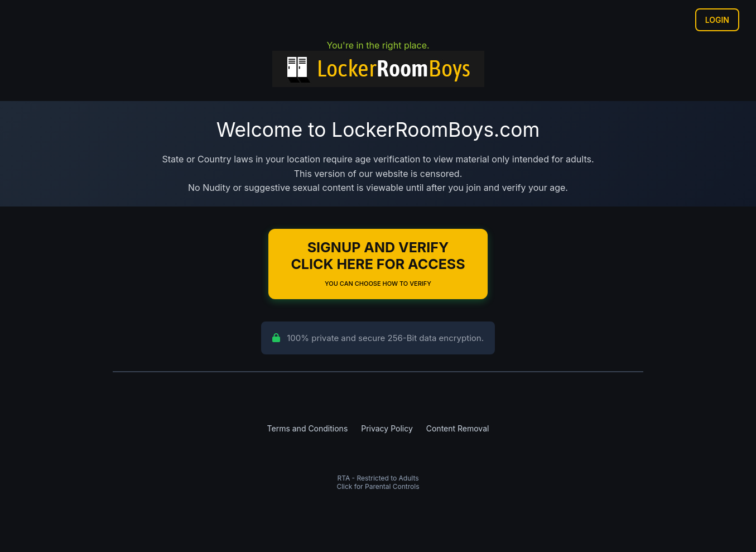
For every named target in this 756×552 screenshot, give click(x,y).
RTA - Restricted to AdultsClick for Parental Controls (378, 482)
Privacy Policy (387, 428)
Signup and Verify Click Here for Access (378, 263)
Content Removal (458, 428)
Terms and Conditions (308, 428)
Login (717, 20)
